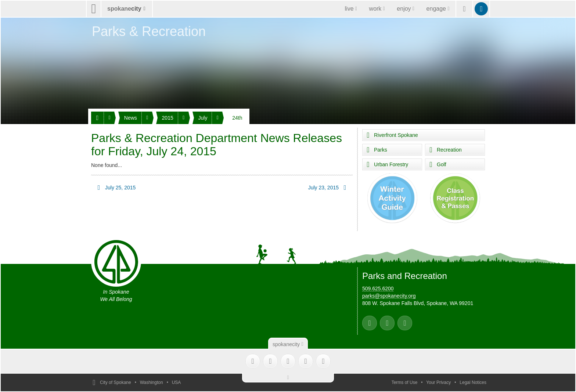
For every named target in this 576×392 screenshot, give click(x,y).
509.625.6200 (378, 288)
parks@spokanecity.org (389, 296)
